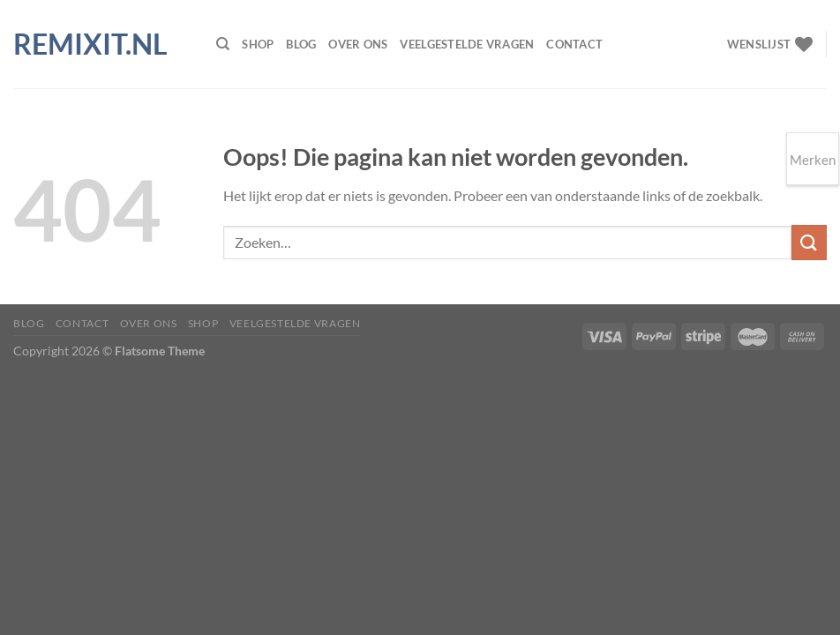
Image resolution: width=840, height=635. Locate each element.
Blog (301, 44)
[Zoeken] (223, 44)
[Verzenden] (809, 242)
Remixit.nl (90, 44)
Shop (258, 44)
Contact (574, 44)
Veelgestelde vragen (467, 44)
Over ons (358, 44)
